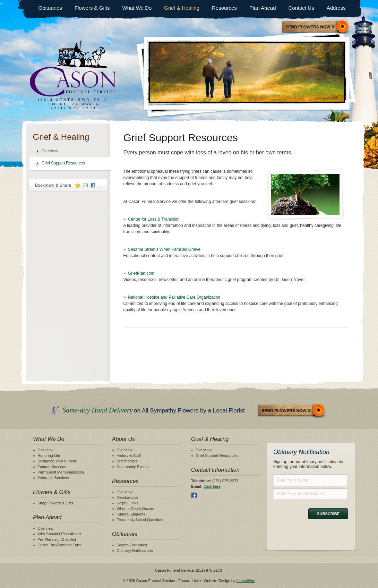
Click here (212, 486)
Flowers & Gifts (92, 8)
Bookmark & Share (68, 185)
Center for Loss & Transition (154, 219)
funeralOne (246, 581)
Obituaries (50, 8)
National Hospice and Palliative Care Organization (174, 297)
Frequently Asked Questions (140, 520)
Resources (224, 8)
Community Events (132, 467)
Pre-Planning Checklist (57, 539)
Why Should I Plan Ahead (59, 534)
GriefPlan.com (141, 273)
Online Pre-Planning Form (59, 545)
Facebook (194, 495)
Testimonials (127, 461)
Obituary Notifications (135, 551)
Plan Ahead (263, 8)
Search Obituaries (132, 545)
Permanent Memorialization (61, 472)
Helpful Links (127, 503)
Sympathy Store (316, 27)
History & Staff (129, 455)
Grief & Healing (182, 8)
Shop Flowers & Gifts (55, 503)
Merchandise (127, 497)
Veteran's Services (53, 478)
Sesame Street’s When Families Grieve (164, 249)
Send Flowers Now (292, 411)
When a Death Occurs (135, 509)
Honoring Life (49, 455)
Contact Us (301, 8)
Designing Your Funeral (57, 461)
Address (336, 8)
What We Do (137, 8)
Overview (50, 151)
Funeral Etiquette (131, 514)
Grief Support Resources (63, 163)
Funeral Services (52, 467)
